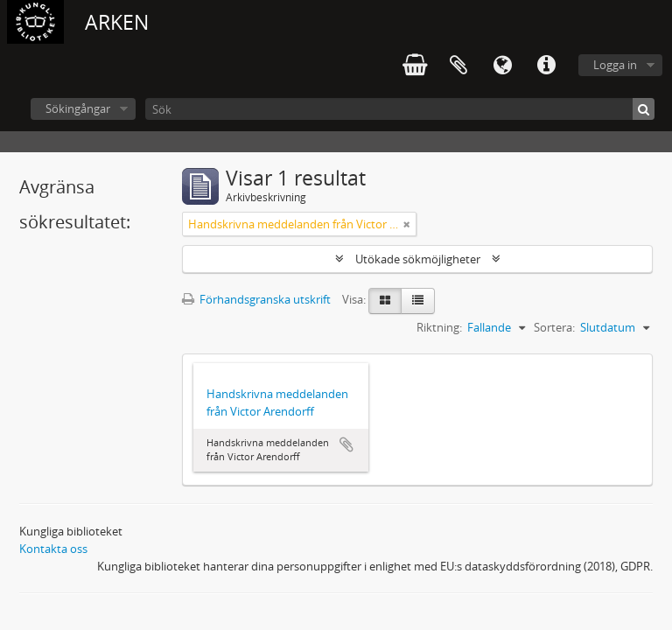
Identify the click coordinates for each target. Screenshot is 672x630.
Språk (502, 66)
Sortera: (554, 327)
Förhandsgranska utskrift (256, 299)
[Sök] (400, 109)
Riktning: (439, 327)
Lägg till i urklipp (346, 444)
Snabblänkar (546, 66)
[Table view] (418, 301)
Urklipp (458, 66)
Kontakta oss (53, 549)
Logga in (615, 65)
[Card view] (385, 301)
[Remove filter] (407, 224)
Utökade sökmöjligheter (418, 259)
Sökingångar (78, 108)
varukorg (415, 66)
